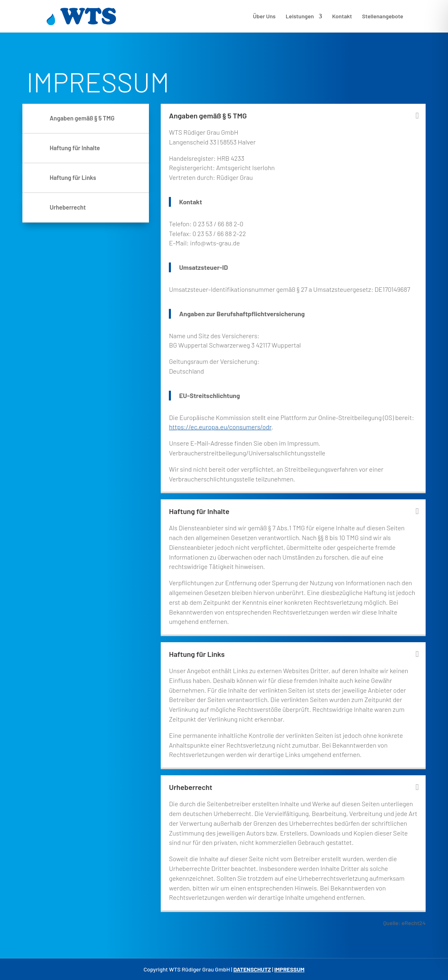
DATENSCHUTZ (252, 969)
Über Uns (264, 16)
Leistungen (300, 16)
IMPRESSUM (289, 969)
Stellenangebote (383, 16)
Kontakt (342, 16)
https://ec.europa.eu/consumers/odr (220, 427)
